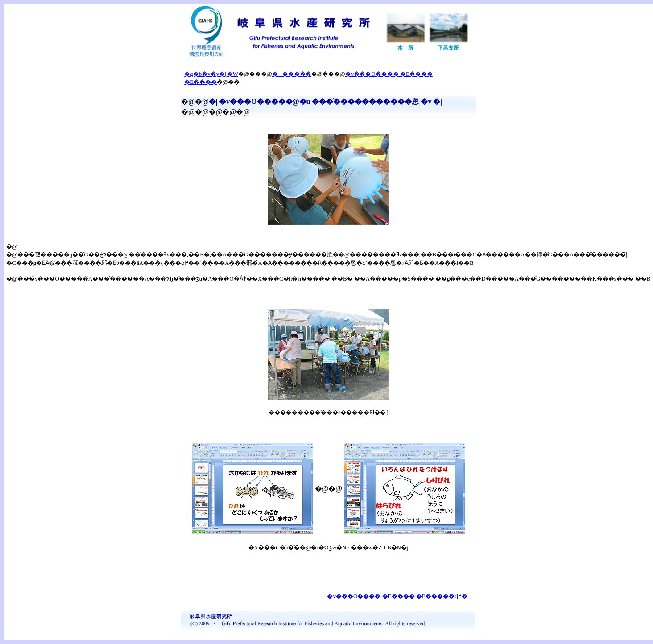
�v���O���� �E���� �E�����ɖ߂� (397, 596)
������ (292, 74)
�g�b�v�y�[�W (211, 74)
